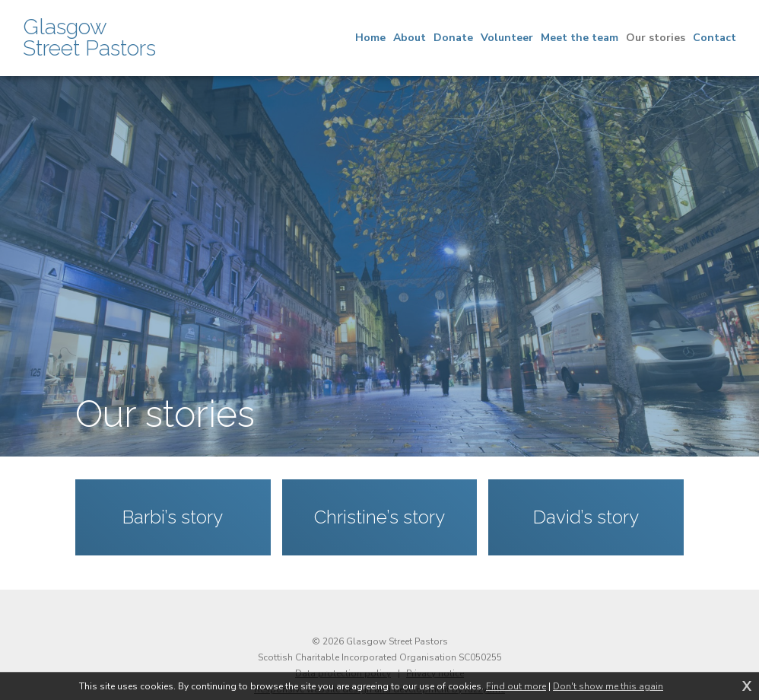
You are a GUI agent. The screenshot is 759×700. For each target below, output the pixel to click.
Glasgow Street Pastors (89, 38)
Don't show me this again (608, 686)
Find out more (516, 686)
